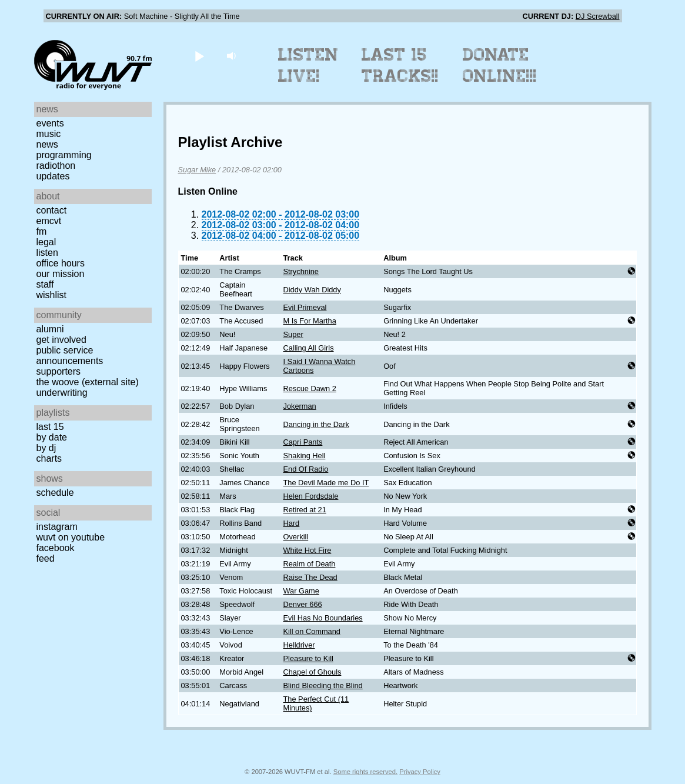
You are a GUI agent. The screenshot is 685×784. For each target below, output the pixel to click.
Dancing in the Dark (316, 424)
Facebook (56, 548)
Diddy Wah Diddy (312, 290)
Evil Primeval (305, 307)
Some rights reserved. (365, 772)
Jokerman (300, 406)
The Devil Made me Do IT (326, 483)
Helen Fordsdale (311, 496)
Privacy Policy (420, 772)
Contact (52, 210)
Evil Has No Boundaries (323, 618)
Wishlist (52, 295)
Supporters (59, 371)
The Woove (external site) (88, 382)
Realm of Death (310, 564)
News (47, 144)
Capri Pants (303, 442)
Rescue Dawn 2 (310, 388)
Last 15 (50, 427)
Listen (47, 253)
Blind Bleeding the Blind (323, 685)
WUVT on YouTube (71, 537)
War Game (301, 591)
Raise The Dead (310, 577)
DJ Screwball (598, 16)
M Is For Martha (310, 321)
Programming (64, 155)
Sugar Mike (197, 170)
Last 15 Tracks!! (400, 65)
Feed (46, 558)
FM (42, 231)
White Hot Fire (308, 550)
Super (293, 334)
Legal (46, 242)
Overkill (296, 537)
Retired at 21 (305, 510)
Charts (49, 458)
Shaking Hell (305, 456)
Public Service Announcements (70, 356)
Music (49, 134)
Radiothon (56, 166)
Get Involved (61, 340)
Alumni (50, 329)
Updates (53, 176)
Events (50, 123)
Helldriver (299, 645)
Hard (292, 523)
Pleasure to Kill (308, 658)
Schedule (55, 493)
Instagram (57, 527)
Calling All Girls (309, 348)
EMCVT (49, 221)
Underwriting (62, 393)
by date (52, 437)
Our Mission (61, 274)
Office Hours (61, 263)
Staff (45, 284)
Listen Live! (308, 65)
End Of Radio (306, 469)
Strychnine (301, 271)
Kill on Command (312, 631)
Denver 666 (303, 604)
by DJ (46, 448)
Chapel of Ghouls (313, 672)
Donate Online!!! (500, 65)
